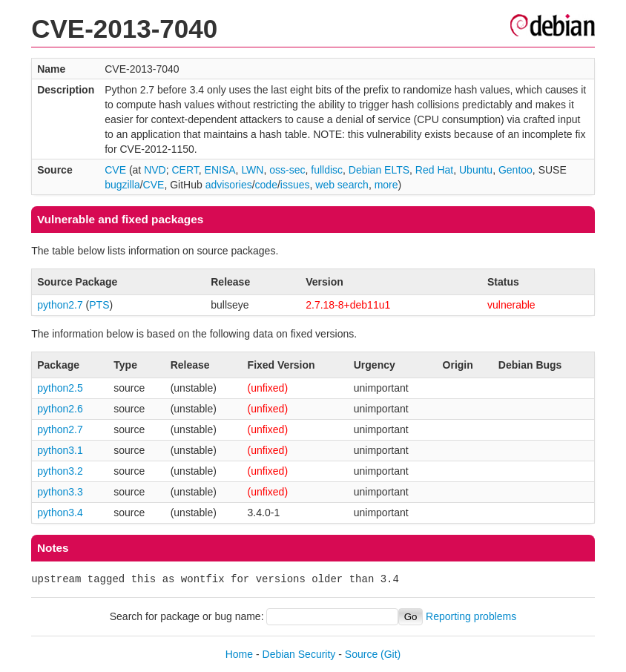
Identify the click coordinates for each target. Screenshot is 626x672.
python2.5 (60, 388)
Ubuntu (476, 170)
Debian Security (299, 654)
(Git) (391, 654)
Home (239, 654)
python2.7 (60, 305)
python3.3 (60, 492)
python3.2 (60, 471)
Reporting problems (471, 616)
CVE (115, 170)
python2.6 (60, 409)
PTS (99, 305)
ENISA (220, 170)
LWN (252, 170)
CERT (185, 170)
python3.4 (60, 513)
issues (295, 185)
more (386, 185)
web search (342, 185)
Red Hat (434, 170)
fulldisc (327, 170)
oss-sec (287, 170)
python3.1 (60, 450)
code (266, 185)
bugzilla (122, 185)
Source (361, 654)
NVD (155, 170)
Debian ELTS (379, 170)
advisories (229, 185)
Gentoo (515, 170)
